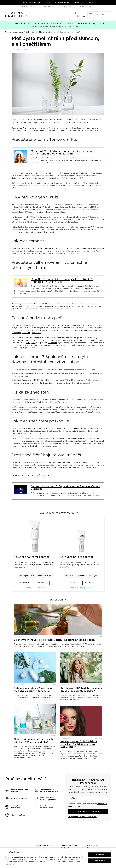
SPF (68, 128)
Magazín (92, 6)
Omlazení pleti (31, 32)
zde (76, 859)
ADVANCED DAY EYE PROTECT (77, 557)
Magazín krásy (17, 32)
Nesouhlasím (99, 861)
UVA (62, 173)
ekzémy (82, 431)
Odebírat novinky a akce (88, 811)
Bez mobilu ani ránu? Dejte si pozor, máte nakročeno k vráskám (65, 488)
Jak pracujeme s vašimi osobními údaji (83, 817)
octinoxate (26, 333)
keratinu (34, 383)
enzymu (65, 210)
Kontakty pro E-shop (28, 6)
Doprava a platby (46, 6)
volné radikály (53, 207)
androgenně (52, 343)
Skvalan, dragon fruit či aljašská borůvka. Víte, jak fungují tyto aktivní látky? (79, 744)
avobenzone (79, 330)
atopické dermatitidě (74, 439)
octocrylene (16, 333)
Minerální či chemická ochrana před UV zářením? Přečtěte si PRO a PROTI (62, 281)
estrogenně (31, 343)
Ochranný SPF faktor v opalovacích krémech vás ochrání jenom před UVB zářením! (62, 153)
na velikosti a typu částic (26, 429)
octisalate (98, 330)
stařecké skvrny (30, 441)
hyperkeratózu (37, 434)
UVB (24, 128)
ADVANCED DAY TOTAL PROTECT (32, 557)
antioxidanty (68, 468)
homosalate (89, 330)
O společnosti (80, 6)
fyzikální (39, 249)
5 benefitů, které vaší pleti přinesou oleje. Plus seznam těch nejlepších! (55, 640)
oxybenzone (37, 333)
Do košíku (41, 583)
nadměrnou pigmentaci (74, 429)
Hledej (76, 14)
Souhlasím (99, 855)
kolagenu (21, 212)
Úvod (7, 32)
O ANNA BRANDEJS (64, 6)
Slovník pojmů (92, 845)
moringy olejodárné (89, 468)
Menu (83, 14)
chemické (48, 249)
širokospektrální (18, 178)
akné (55, 446)
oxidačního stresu (67, 412)
